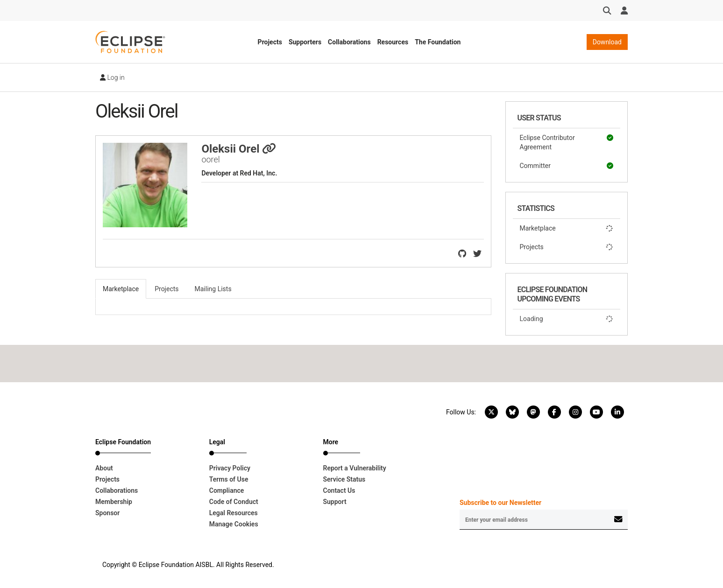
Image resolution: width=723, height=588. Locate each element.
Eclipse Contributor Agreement (567, 142)
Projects (270, 42)
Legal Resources (234, 513)
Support (335, 502)
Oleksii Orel (239, 149)
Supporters (305, 42)
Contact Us (339, 490)
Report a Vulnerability (355, 468)
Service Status (344, 479)
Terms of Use (229, 479)
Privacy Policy (230, 468)
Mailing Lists (213, 289)
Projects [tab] (167, 289)
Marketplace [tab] (121, 289)
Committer (567, 166)
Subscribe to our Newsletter (500, 503)
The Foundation (438, 42)
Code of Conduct (234, 502)
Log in (112, 77)
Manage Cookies (234, 524)
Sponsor (107, 513)
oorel (210, 159)
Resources (393, 42)
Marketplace (567, 228)
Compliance (227, 490)
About (104, 468)
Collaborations (349, 42)
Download (607, 42)
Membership (114, 502)
